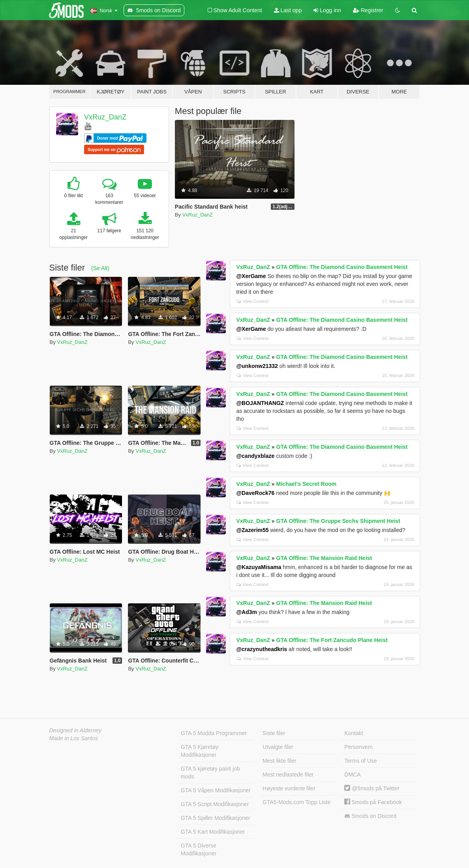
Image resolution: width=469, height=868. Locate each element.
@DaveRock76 (255, 493)
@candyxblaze (255, 456)
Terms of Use (360, 761)
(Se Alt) (100, 268)
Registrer (368, 10)
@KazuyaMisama (259, 567)
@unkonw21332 (257, 366)
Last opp (288, 10)
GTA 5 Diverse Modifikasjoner (199, 849)
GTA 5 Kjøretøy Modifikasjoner (200, 751)
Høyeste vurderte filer (289, 788)
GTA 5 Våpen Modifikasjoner (216, 790)
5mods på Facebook (373, 802)
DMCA (352, 775)
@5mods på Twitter (372, 788)
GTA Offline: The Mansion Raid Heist (324, 558)
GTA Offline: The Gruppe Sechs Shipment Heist (338, 521)
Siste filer (274, 733)
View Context (252, 301)
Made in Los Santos (74, 738)
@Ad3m (247, 612)
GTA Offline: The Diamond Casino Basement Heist (342, 267)
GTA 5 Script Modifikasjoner (215, 804)
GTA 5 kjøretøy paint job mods (210, 773)
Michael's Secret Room (307, 484)
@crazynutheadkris (262, 649)
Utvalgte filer (278, 747)
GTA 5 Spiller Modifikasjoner (216, 818)
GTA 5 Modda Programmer (214, 733)
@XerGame (251, 276)
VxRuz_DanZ (105, 117)
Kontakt (354, 733)
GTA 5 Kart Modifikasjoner (213, 832)
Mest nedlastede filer (288, 775)
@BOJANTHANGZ (260, 403)
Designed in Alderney (76, 730)
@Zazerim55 (252, 530)
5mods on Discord (370, 816)
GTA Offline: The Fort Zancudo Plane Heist (332, 640)
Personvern (358, 747)
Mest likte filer (280, 761)
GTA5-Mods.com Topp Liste (296, 802)
